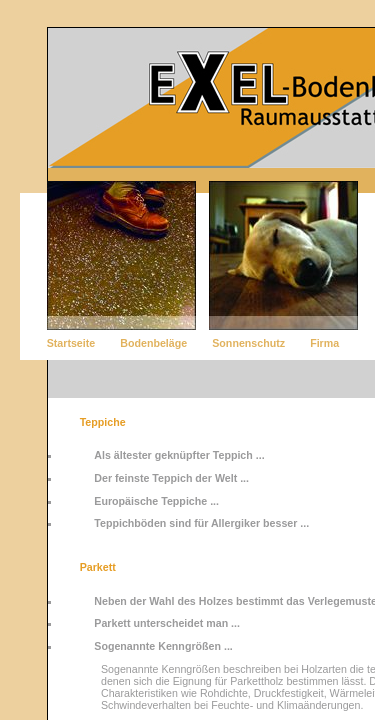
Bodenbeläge (153, 343)
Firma (324, 343)
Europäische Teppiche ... (156, 501)
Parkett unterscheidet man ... (167, 623)
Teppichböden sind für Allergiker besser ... (201, 523)
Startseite (71, 343)
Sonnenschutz (248, 343)
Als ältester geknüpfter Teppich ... (179, 455)
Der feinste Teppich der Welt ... (171, 478)
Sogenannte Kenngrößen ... (163, 646)
